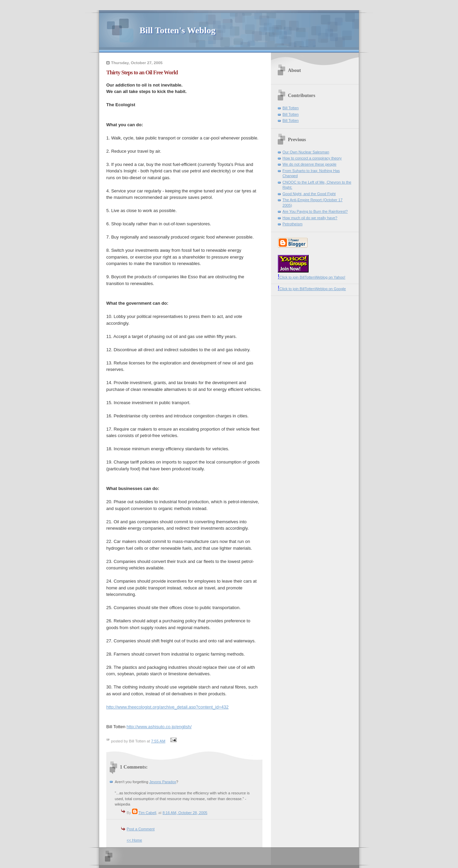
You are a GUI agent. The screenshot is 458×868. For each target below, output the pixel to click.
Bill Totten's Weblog (177, 30)
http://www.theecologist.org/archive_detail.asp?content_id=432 (167, 707)
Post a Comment (141, 829)
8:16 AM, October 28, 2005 (185, 813)
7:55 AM (158, 741)
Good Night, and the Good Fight (309, 194)
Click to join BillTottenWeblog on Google (312, 289)
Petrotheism (292, 224)
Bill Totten (291, 108)
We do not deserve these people (309, 164)
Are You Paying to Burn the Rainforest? (315, 211)
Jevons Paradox (163, 782)
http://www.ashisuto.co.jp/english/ (159, 727)
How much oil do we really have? (310, 218)
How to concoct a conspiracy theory (312, 158)
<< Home (134, 840)
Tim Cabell (147, 813)
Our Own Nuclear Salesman (306, 152)
